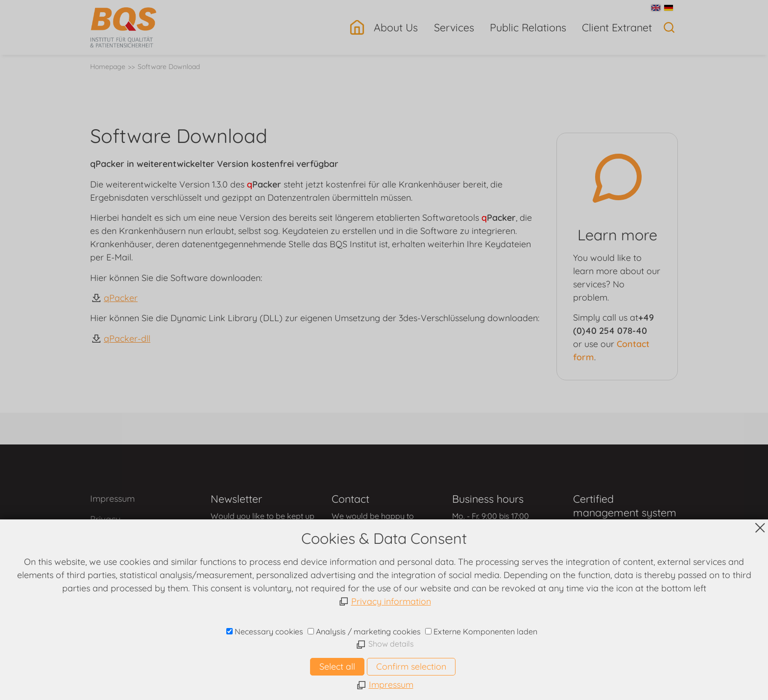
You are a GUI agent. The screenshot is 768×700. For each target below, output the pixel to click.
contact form (261, 537)
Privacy (105, 519)
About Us (396, 27)
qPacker (121, 298)
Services (454, 27)
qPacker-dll (127, 338)
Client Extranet (617, 27)
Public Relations (528, 27)
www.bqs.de (384, 647)
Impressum (112, 499)
